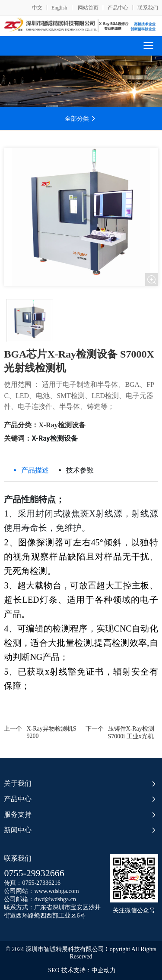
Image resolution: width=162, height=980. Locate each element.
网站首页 (87, 8)
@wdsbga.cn (60, 899)
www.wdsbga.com (56, 891)
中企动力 (104, 970)
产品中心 (118, 8)
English (59, 8)
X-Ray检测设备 (62, 425)
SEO (54, 970)
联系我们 (148, 8)
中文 (37, 8)
